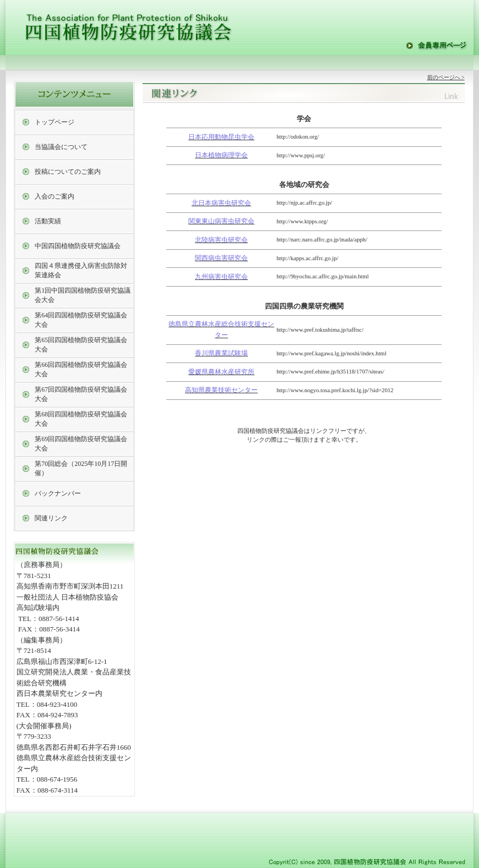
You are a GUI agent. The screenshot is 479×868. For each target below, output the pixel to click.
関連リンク (51, 518)
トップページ (55, 122)
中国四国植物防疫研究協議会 (78, 246)
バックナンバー (58, 493)
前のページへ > (446, 77)
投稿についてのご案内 (68, 172)
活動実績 (48, 221)
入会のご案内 (55, 196)
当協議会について (61, 147)
